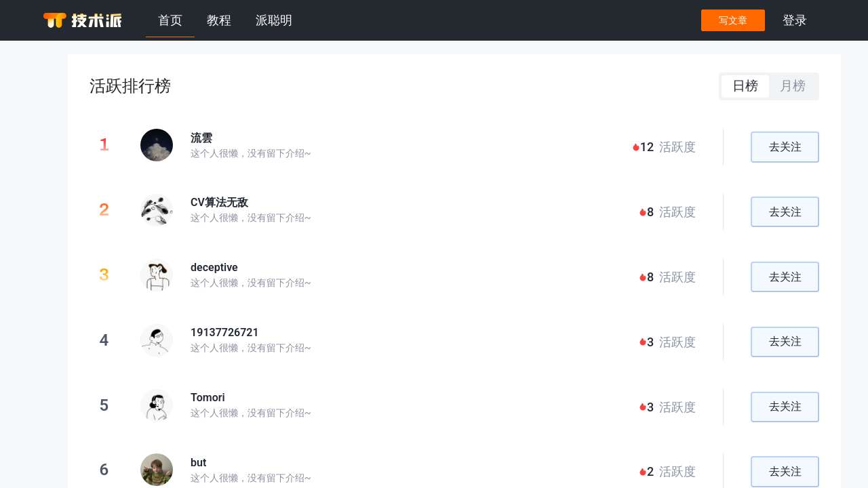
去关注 (785, 147)
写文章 (733, 20)
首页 (170, 20)
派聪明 (274, 20)
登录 (795, 20)
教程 (219, 20)
